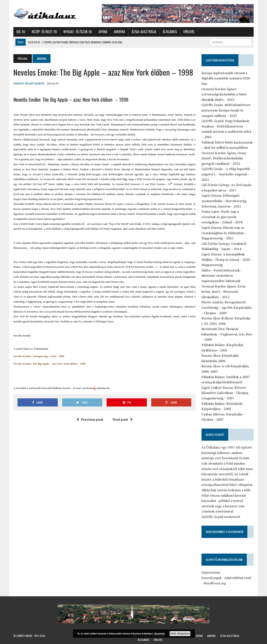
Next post (122, 419)
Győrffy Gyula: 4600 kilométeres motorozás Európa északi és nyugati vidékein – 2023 (226, 110)
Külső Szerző (35, 83)
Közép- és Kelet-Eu (44, 32)
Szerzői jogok (212, 578)
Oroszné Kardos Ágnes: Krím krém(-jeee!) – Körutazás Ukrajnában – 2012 (224, 292)
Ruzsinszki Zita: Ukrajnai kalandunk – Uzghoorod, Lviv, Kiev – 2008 (227, 334)
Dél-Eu (21, 32)
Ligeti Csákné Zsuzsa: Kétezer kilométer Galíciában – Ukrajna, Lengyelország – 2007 (225, 393)
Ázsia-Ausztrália (144, 32)
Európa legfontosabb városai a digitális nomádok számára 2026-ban (226, 78)
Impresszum (211, 572)
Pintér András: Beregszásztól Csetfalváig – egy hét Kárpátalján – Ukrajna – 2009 (226, 307)
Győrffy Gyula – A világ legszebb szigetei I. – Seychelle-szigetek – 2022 (226, 174)
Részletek (160, 634)
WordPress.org (215, 583)
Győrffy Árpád (24, 636)
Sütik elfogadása (180, 634)
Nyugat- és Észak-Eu (78, 32)
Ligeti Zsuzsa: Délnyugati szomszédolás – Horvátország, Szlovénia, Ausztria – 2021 (224, 201)
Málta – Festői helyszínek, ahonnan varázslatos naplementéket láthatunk (221, 276)
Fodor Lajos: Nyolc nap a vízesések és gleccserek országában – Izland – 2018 (222, 217)
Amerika (120, 32)
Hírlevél (189, 32)
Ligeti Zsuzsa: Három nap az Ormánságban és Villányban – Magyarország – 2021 (224, 233)
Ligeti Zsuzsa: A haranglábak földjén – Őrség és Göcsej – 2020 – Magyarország (227, 259)
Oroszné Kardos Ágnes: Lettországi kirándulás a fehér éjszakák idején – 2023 (224, 94)
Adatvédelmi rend (238, 578)
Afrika (103, 32)
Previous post (90, 419)
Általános (170, 32)
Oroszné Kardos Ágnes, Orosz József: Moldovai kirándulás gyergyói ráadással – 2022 (224, 158)
